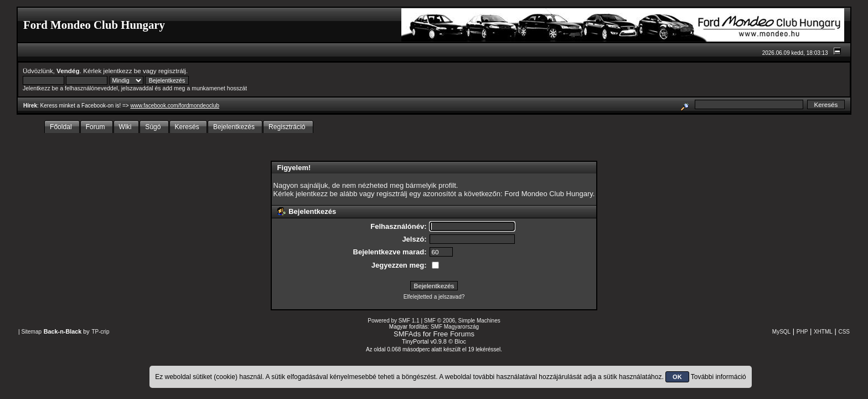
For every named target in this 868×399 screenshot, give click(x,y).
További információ (719, 377)
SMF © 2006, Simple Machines (462, 321)
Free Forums (454, 334)
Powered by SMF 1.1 (393, 321)
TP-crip (100, 332)
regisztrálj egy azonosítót (416, 194)
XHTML (823, 332)
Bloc (460, 341)
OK (677, 377)
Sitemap (31, 332)
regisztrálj (172, 71)
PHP (802, 332)
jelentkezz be (122, 71)
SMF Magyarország (455, 327)
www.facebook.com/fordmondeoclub (175, 106)
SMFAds (407, 334)
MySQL (781, 332)
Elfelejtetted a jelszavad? (434, 297)
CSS (844, 332)
